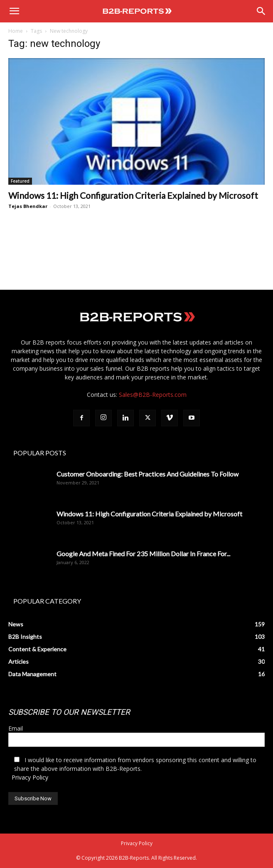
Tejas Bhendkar (28, 206)
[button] (14, 11)
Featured (20, 181)
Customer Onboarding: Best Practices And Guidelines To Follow (148, 474)
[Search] (261, 11)
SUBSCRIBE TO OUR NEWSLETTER (69, 712)
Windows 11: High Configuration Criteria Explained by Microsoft (133, 195)
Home (16, 31)
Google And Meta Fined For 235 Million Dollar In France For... (143, 554)
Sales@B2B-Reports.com (153, 395)
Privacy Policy (30, 777)
